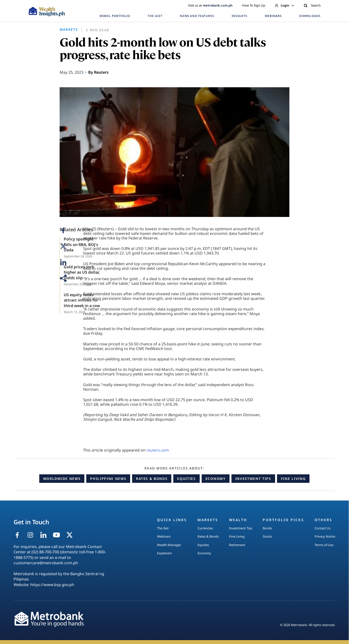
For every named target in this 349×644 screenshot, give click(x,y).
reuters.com (158, 450)
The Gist (163, 528)
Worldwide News (62, 479)
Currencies (205, 528)
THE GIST (155, 16)
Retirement (237, 545)
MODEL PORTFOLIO (115, 16)
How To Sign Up (254, 5)
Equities (186, 479)
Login (284, 5)
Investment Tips (253, 479)
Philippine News (108, 479)
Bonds (267, 528)
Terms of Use (324, 545)
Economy (216, 479)
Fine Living (293, 479)
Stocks (267, 536)
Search (312, 5)
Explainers (164, 553)
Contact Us (323, 528)
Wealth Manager (169, 545)
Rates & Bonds (152, 479)
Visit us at (210, 5)
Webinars (164, 536)
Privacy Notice (325, 536)
